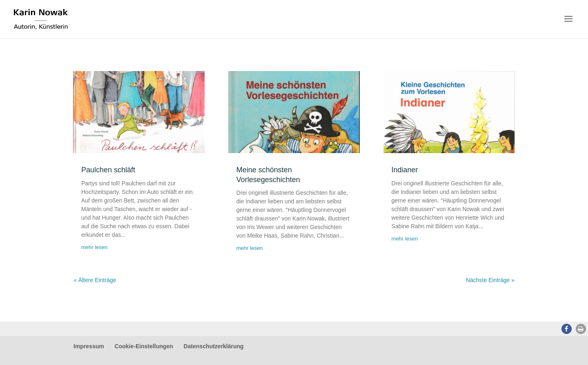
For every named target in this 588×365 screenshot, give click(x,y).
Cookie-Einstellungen (144, 346)
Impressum (89, 346)
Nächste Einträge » (490, 280)
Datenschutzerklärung (214, 346)
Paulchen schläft (108, 170)
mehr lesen (94, 247)
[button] (567, 329)
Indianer (405, 170)
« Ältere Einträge (95, 280)
